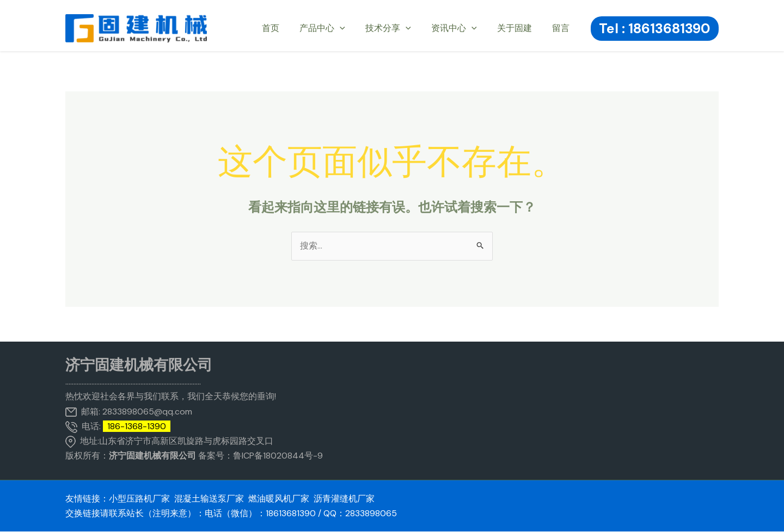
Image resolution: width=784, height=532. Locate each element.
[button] (655, 29)
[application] (353, 28)
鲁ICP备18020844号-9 (278, 456)
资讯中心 (461, 28)
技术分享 (399, 28)
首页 (286, 28)
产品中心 (335, 28)
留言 (562, 28)
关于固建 (519, 28)
